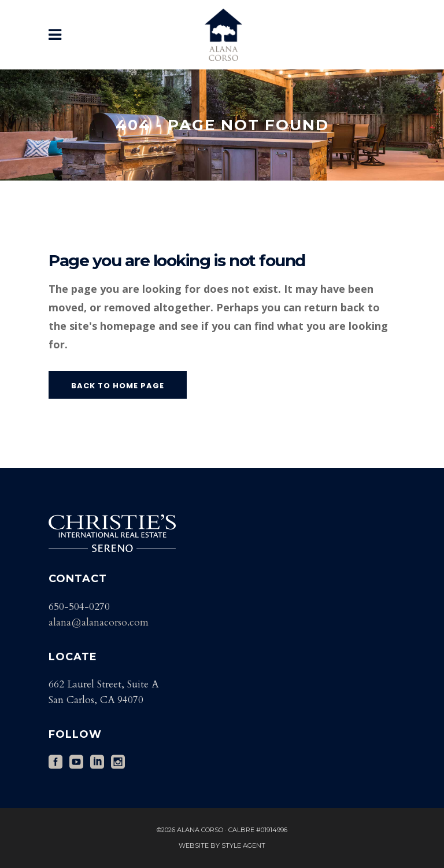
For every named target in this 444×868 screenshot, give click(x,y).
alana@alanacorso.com (99, 622)
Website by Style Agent (222, 845)
